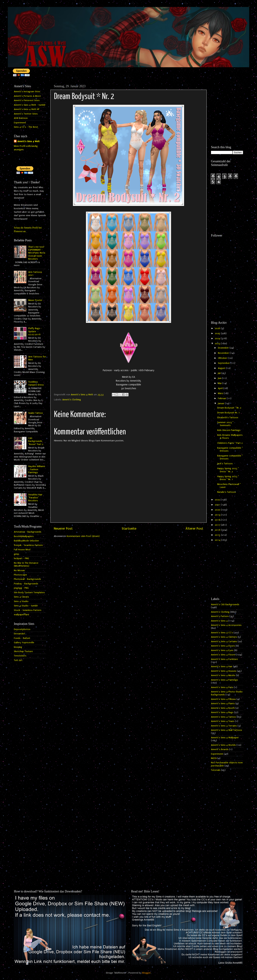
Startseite (129, 529)
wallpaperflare (22, 615)
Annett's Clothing (72, 400)
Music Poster (35, 300)
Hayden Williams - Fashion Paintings (37, 469)
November (224, 353)
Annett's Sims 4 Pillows (223, 699)
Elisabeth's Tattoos (228, 418)
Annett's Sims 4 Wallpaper (225, 738)
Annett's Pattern (220, 616)
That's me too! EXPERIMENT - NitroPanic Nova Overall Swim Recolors (37, 253)
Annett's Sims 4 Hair (222, 667)
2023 (218, 344)
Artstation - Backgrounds (28, 532)
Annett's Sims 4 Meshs (223, 675)
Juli (220, 373)
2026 (218, 328)
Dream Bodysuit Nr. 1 (229, 413)
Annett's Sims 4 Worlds (223, 745)
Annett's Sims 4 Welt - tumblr (30, 105)
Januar (221, 403)
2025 (218, 333)
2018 (218, 520)
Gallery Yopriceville (24, 643)
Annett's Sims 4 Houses (224, 671)
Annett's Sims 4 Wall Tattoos (227, 730)
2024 (218, 338)
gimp (16, 554)
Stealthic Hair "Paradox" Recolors (35, 498)
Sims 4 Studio (21, 601)
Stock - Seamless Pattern (28, 610)
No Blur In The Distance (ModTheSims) (26, 564)
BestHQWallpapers (24, 536)
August (222, 368)
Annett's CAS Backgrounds (225, 605)
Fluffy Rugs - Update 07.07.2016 (35, 331)
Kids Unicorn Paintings (229, 430)
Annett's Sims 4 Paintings (224, 680)
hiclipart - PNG (21, 558)
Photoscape (20, 575)
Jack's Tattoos (225, 464)
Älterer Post (194, 529)
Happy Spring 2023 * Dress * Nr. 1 (228, 478)
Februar (222, 398)
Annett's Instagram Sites (27, 92)
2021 (218, 505)
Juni (220, 378)
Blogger (146, 973)
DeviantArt (20, 634)
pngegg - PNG (21, 588)
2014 (218, 540)
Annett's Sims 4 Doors (223, 646)
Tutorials (216, 770)
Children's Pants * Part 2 (230, 443)
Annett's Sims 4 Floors (223, 655)
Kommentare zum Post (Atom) (83, 536)
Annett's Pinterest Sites (27, 100)
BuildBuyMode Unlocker (26, 541)
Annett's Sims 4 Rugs (222, 712)
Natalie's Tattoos (227, 492)
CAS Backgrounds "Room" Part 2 (36, 441)
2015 (218, 535)
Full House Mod (22, 550)
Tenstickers (20, 656)
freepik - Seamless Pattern (28, 545)
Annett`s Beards (220, 749)
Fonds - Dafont (22, 638)
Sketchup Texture (23, 651)
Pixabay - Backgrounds (26, 584)
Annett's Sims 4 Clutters (224, 637)
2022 (218, 500)
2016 (218, 530)
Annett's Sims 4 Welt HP (27, 109)
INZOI (214, 758)
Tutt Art (18, 660)
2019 (218, 515)
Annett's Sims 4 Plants (223, 704)
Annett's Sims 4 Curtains (224, 642)
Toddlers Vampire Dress (36, 383)
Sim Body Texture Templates (29, 593)
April (221, 388)
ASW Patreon (21, 118)
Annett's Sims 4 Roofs (223, 708)
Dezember (224, 348)
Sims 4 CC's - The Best (26, 127)
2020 (218, 510)
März (221, 393)
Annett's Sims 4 (219, 621)
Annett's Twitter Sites (26, 114)
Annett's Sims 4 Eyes (222, 650)
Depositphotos (22, 629)
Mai (220, 383)
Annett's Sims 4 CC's (222, 633)
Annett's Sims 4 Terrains (224, 726)
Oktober (223, 358)
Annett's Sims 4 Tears (223, 721)
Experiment (20, 123)
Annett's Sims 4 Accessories (226, 625)
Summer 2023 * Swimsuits (225, 424)
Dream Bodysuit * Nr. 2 (229, 408)
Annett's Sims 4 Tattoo (223, 717)
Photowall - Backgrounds (27, 579)
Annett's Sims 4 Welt (28, 141)
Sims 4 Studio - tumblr (26, 606)
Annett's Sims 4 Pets (222, 687)
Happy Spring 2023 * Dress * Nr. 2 (228, 470)
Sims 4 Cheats (21, 597)
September (224, 363)
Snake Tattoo (36, 413)
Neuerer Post (63, 529)
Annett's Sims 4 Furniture (224, 659)
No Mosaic (20, 570)
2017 (218, 525)
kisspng (18, 647)
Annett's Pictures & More (27, 96)
